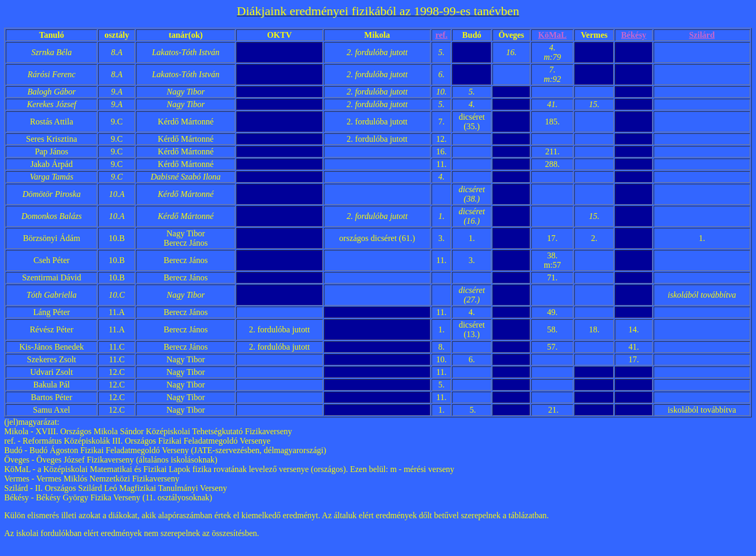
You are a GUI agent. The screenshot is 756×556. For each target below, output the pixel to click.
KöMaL (552, 35)
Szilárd (702, 35)
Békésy (634, 35)
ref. (441, 35)
